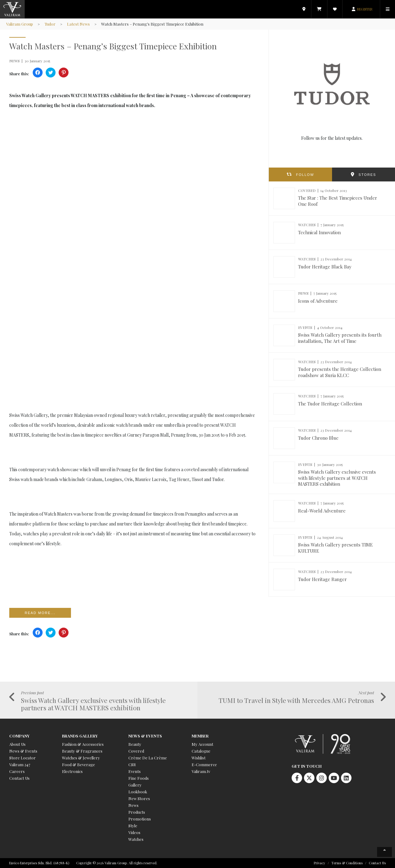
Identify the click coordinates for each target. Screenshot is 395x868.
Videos (134, 832)
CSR (132, 764)
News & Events (23, 751)
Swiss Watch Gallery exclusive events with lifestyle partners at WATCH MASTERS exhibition (337, 478)
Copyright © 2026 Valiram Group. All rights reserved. (117, 863)
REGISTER (365, 9)
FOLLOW (305, 175)
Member (200, 736)
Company (19, 736)
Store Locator (23, 758)
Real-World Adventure (322, 511)
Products (137, 812)
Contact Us (19, 778)
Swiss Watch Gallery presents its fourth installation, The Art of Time (340, 338)
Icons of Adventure (318, 301)
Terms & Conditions (347, 863)
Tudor (50, 24)
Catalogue (201, 751)
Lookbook (138, 792)
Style (133, 826)
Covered (136, 751)
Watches (136, 839)
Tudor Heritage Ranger (322, 579)
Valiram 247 (20, 764)
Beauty (135, 744)
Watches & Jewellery (81, 758)
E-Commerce (204, 764)
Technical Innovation (319, 232)
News (133, 805)
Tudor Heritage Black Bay (325, 267)
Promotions (140, 819)
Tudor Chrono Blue (318, 438)
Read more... (40, 613)
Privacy (320, 863)
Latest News (78, 24)
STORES (367, 175)
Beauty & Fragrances (82, 751)
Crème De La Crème (148, 758)
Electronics (72, 771)
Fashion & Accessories (83, 744)
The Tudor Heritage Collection (330, 404)
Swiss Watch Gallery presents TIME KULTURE (335, 548)
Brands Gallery (80, 736)
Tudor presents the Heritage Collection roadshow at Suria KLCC (340, 372)
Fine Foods (139, 778)
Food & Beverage (79, 764)
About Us (17, 744)
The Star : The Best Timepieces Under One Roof (338, 201)
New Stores (139, 798)
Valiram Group (20, 24)
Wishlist (199, 758)
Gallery (135, 785)
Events (135, 771)
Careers (17, 771)
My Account (202, 744)
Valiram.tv (201, 771)
